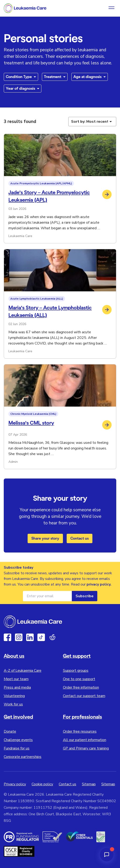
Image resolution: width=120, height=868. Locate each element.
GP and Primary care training (86, 748)
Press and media (17, 687)
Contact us (80, 538)
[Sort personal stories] (92, 122)
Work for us (13, 704)
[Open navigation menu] (111, 8)
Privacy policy (15, 784)
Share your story (45, 538)
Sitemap (89, 784)
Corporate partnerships (23, 757)
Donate (10, 731)
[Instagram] (19, 637)
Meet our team (16, 679)
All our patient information (85, 740)
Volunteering (14, 696)
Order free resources (80, 731)
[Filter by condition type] (21, 77)
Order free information (81, 687)
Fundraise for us (17, 748)
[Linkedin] (30, 637)
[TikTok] (41, 637)
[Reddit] (52, 637)
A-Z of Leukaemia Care (23, 671)
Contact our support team (84, 696)
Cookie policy (42, 784)
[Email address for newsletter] (47, 596)
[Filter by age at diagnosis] (90, 77)
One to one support (79, 679)
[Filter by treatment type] (55, 77)
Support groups (76, 671)
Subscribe (85, 596)
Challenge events (18, 740)
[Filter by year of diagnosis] (23, 89)
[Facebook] (7, 637)
